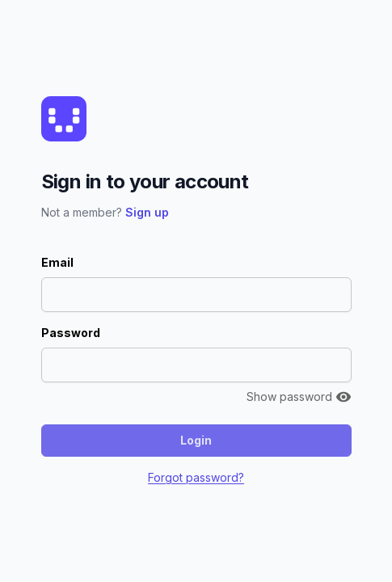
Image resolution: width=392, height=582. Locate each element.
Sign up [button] (147, 212)
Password (71, 333)
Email (57, 262)
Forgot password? (196, 477)
